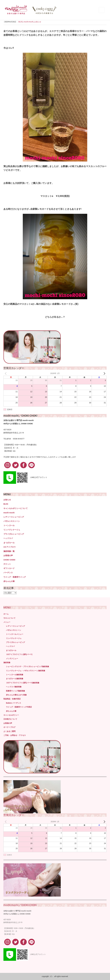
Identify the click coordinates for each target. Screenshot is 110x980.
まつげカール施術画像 (15, 679)
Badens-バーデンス (14, 703)
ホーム (6, 614)
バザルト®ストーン (12, 521)
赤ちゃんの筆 (9, 581)
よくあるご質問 (9, 731)
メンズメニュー (12, 659)
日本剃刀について (10, 719)
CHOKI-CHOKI (9, 560)
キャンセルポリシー (11, 715)
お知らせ (38, 22)
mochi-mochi (29, 22)
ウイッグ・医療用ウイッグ (15, 577)
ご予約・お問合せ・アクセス (15, 735)
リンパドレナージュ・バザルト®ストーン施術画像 (26, 671)
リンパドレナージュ (12, 530)
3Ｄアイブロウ (10, 547)
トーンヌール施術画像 (15, 675)
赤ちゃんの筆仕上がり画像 (16, 695)
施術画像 (7, 663)
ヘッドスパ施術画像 (14, 687)
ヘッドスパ (8, 538)
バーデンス (8, 573)
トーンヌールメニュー (15, 634)
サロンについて (9, 618)
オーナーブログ (9, 727)
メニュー (7, 622)
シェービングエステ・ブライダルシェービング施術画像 (27, 667)
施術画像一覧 (9, 551)
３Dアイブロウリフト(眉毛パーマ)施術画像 (23, 683)
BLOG (21, 22)
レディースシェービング (14, 517)
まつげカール (9, 543)
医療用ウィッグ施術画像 (15, 691)
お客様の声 (8, 556)
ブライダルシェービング (14, 534)
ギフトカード (9, 568)
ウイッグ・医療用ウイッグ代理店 (19, 707)
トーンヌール (9, 525)
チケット (7, 564)
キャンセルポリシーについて (16, 508)
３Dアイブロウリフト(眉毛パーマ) (19, 654)
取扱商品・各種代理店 (12, 699)
